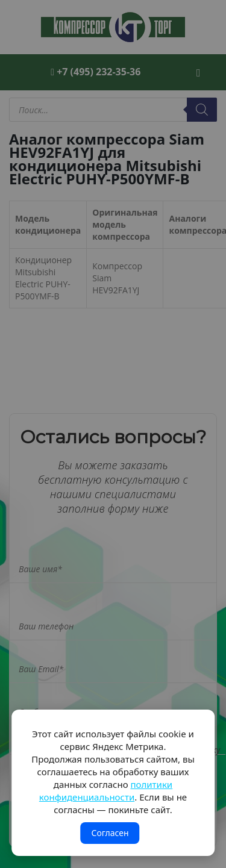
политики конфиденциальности (106, 791)
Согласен (110, 833)
